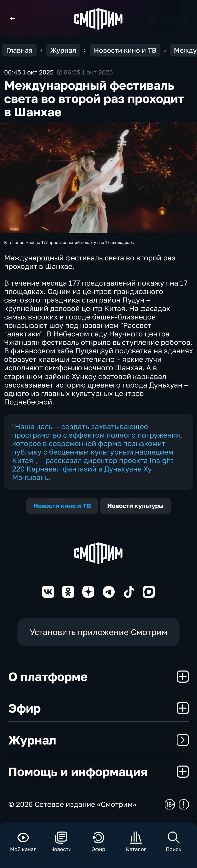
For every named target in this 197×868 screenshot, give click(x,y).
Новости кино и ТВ (62, 506)
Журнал (99, 740)
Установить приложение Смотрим (99, 632)
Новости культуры (135, 506)
